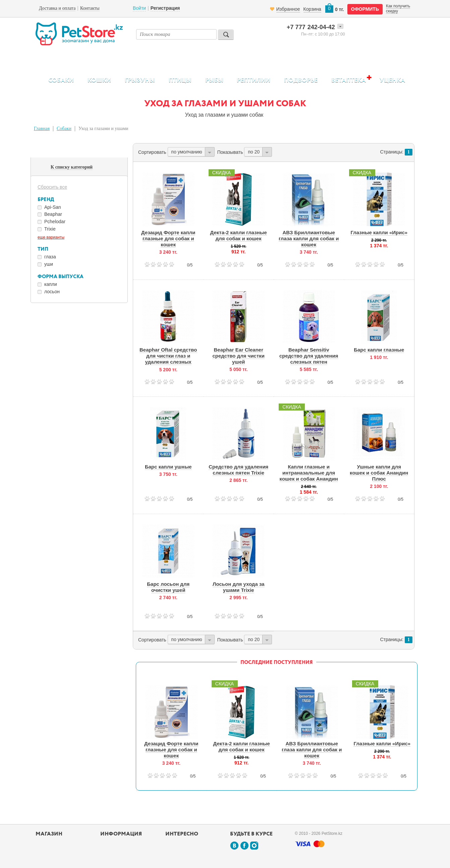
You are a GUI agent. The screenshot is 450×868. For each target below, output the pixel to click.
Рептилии (254, 80)
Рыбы (214, 80)
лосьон (52, 292)
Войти (139, 8)
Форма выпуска (61, 277)
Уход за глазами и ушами (103, 129)
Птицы (180, 80)
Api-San (53, 207)
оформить (365, 9)
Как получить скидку (398, 8)
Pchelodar (55, 222)
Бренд (46, 200)
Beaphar (53, 214)
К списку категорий (72, 167)
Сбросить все (52, 187)
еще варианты (51, 237)
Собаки (61, 80)
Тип (43, 249)
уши (49, 264)
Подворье (301, 80)
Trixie (50, 229)
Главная (42, 129)
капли (51, 284)
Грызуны (140, 80)
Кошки (99, 80)
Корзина (312, 9)
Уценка (392, 80)
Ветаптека (349, 80)
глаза (50, 257)
